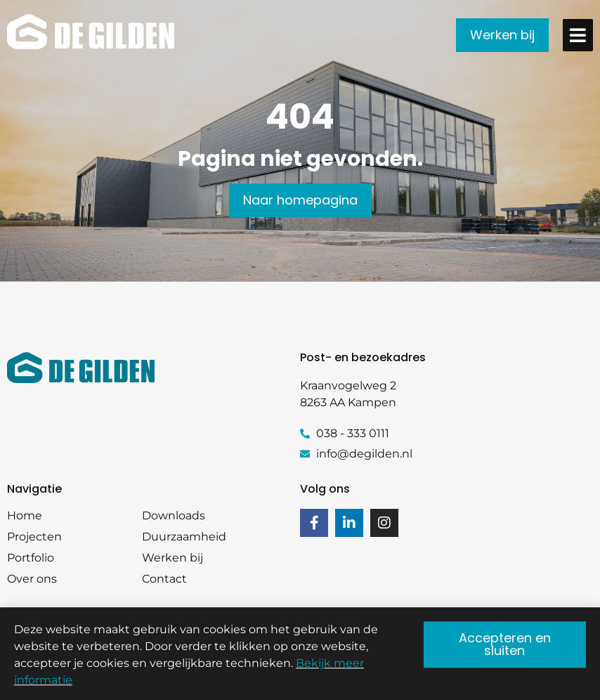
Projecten (34, 537)
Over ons (32, 579)
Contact (164, 579)
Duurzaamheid (184, 537)
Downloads (174, 516)
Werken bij (172, 558)
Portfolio (31, 558)
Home (25, 516)
